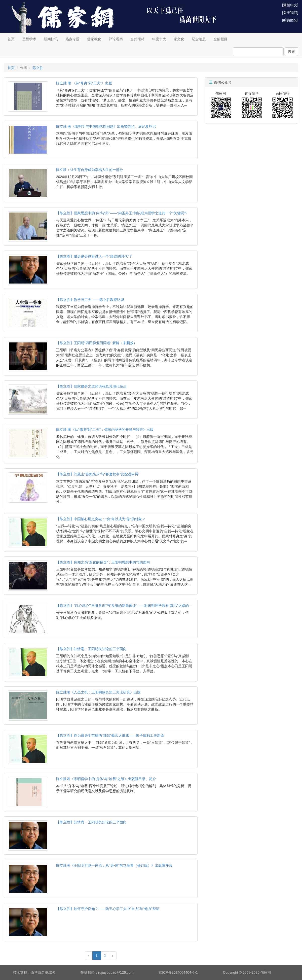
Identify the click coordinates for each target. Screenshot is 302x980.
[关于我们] (290, 13)
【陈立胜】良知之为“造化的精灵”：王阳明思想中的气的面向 (103, 562)
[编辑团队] (290, 20)
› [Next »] (113, 956)
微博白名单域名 (43, 972)
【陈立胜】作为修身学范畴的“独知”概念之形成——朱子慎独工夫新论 (110, 736)
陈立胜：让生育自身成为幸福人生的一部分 (90, 170)
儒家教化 (94, 39)
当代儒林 (137, 39)
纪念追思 (199, 39)
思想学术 (29, 39)
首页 (11, 39)
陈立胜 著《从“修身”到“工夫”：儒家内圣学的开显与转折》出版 (105, 430)
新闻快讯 (51, 39)
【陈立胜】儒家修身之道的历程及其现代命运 (91, 386)
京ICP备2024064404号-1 (178, 972)
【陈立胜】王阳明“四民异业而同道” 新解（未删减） (97, 343)
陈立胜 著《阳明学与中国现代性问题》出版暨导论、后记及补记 (106, 126)
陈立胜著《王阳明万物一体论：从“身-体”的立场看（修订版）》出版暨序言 (114, 865)
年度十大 (159, 39)
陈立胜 (38, 68)
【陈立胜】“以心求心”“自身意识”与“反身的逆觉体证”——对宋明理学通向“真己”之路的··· (124, 606)
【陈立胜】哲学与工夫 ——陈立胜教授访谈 (90, 300)
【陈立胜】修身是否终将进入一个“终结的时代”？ (94, 256)
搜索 (291, 52)
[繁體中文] (290, 5)
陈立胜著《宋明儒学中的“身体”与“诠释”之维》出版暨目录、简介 (106, 779)
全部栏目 (220, 39)
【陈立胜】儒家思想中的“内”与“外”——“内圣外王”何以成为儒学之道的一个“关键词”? (122, 213)
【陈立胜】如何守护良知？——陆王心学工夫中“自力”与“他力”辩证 (108, 909)
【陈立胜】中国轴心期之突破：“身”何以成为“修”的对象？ (101, 519)
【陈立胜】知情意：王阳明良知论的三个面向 (91, 649)
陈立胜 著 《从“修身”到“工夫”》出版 (84, 83)
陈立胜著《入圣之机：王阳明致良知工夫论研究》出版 (98, 692)
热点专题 (72, 39)
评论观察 (116, 39)
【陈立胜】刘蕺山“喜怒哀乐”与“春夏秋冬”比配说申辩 (97, 474)
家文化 (179, 39)
